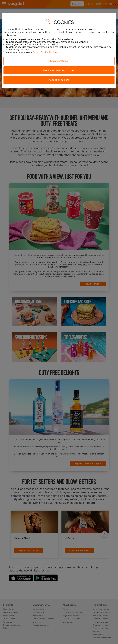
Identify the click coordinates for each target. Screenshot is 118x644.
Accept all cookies (59, 80)
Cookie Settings (59, 61)
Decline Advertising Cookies (59, 70)
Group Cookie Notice (45, 52)
